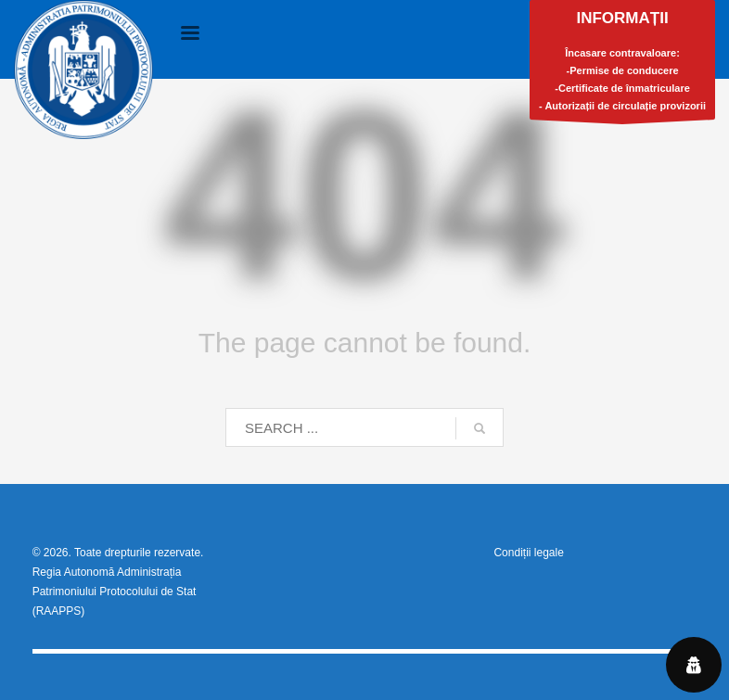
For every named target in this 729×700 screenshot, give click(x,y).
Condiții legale (528, 553)
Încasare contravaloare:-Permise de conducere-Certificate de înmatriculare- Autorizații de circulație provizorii (622, 64)
